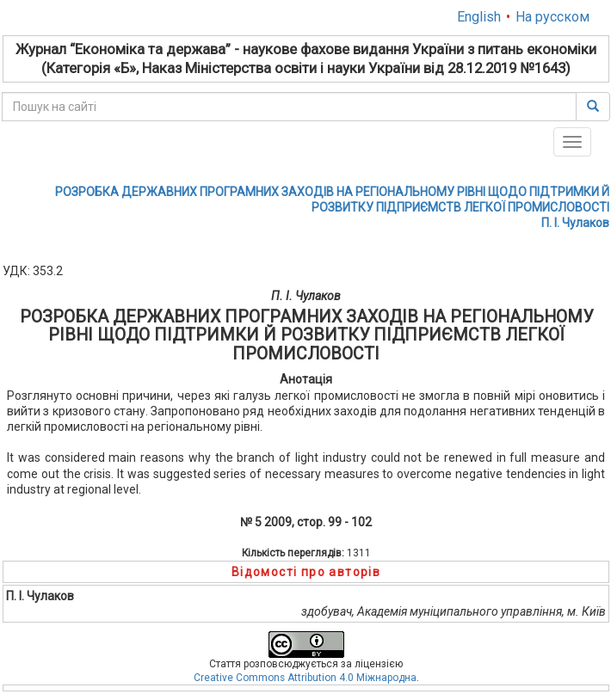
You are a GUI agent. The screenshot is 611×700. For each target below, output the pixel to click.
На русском (552, 17)
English (479, 17)
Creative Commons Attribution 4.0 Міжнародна (305, 678)
